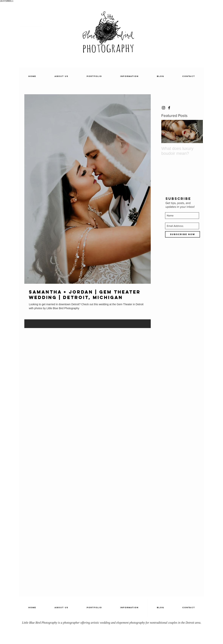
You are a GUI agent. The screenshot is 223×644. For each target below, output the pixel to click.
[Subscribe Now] (183, 234)
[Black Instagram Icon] (163, 108)
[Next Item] (197, 132)
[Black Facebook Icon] (169, 108)
